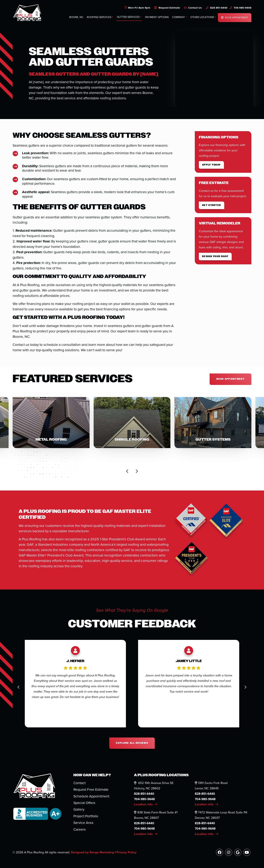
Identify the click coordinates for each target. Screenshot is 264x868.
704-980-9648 (241, 8)
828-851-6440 (217, 8)
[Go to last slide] (127, 471)
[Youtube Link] (247, 852)
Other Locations (202, 17)
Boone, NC (76, 17)
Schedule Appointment (91, 796)
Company (178, 17)
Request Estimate (167, 8)
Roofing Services (99, 17)
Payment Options (157, 17)
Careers (80, 829)
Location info (146, 804)
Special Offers (84, 803)
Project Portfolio (86, 816)
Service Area (83, 823)
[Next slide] (137, 471)
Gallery (79, 809)
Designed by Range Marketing (93, 852)
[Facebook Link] (220, 852)
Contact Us (193, 8)
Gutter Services (128, 17)
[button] (51, 423)
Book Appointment (235, 18)
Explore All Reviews (132, 743)
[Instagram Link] (229, 852)
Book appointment (230, 379)
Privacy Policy (126, 852)
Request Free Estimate (91, 789)
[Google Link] (238, 852)
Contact (79, 783)
